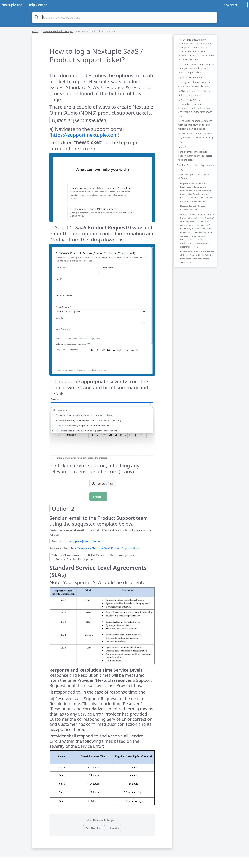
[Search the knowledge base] (124, 17)
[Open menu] (244, 5)
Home (35, 31)
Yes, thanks (93, 828)
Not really (113, 828)
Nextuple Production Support (58, 31)
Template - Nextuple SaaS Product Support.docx (108, 548)
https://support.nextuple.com (84, 135)
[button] (102, 187)
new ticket (230, 5)
